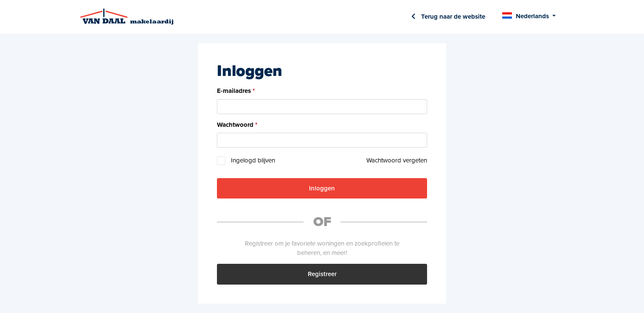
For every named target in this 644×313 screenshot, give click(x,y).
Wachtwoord (235, 125)
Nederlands (532, 16)
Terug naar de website (452, 17)
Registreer (322, 274)
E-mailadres (234, 91)
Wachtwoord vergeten (397, 160)
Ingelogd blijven (253, 160)
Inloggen (322, 188)
